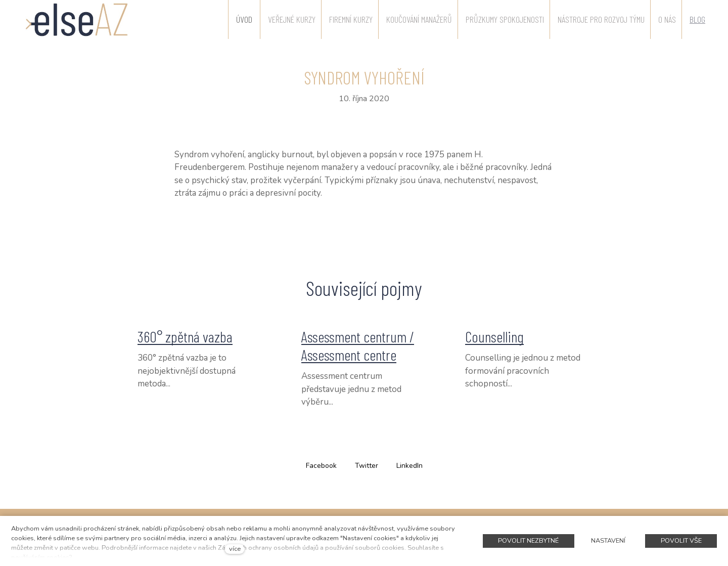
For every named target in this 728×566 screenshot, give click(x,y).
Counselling (494, 336)
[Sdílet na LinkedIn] (409, 465)
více (235, 549)
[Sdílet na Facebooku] (321, 465)
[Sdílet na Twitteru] (367, 465)
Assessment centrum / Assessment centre (358, 345)
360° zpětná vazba (185, 336)
